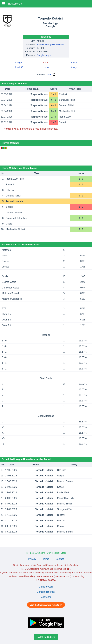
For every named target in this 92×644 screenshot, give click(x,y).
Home (46, 67)
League (19, 63)
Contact (60, 559)
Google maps (44, 55)
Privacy (32, 559)
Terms (46, 559)
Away (74, 63)
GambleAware (46, 587)
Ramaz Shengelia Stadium (50, 45)
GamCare (46, 597)
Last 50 (19, 67)
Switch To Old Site (46, 637)
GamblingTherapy (46, 592)
